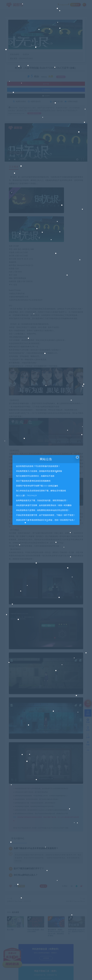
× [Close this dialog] (77, 457)
